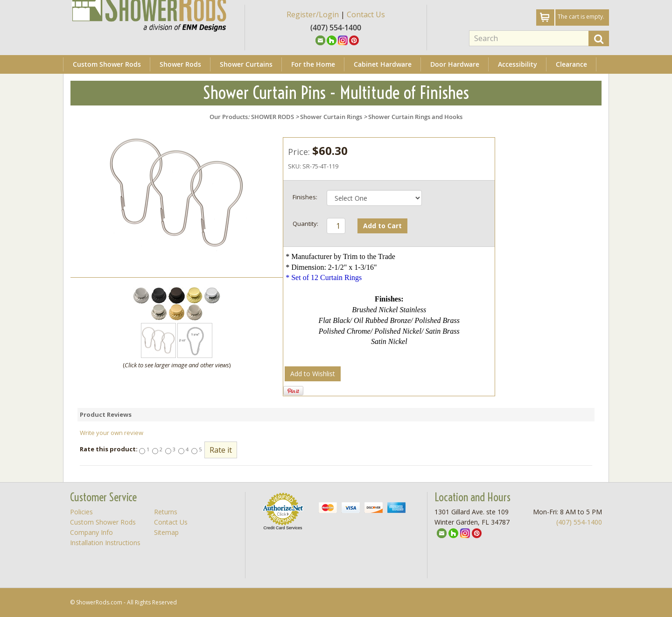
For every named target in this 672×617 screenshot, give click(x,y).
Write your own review (112, 433)
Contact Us (366, 14)
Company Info (91, 532)
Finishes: (305, 197)
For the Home (313, 64)
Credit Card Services (283, 528)
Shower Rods (180, 64)
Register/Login (313, 14)
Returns (166, 512)
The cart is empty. (581, 17)
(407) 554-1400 (579, 522)
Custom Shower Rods (107, 64)
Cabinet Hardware (383, 64)
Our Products (229, 117)
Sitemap (166, 532)
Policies (81, 512)
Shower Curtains (246, 64)
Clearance (571, 64)
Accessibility (518, 64)
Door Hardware (455, 64)
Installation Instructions (105, 543)
